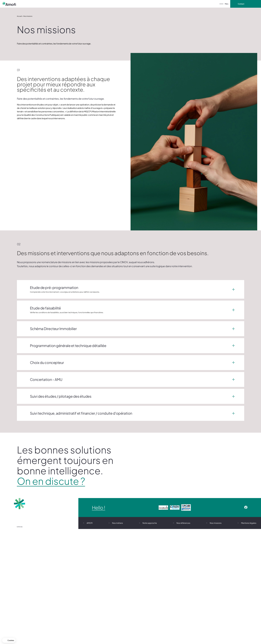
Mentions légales (249, 523)
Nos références (183, 523)
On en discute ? (51, 481)
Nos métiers (117, 523)
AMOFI (90, 523)
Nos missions (216, 523)
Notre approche (150, 523)
